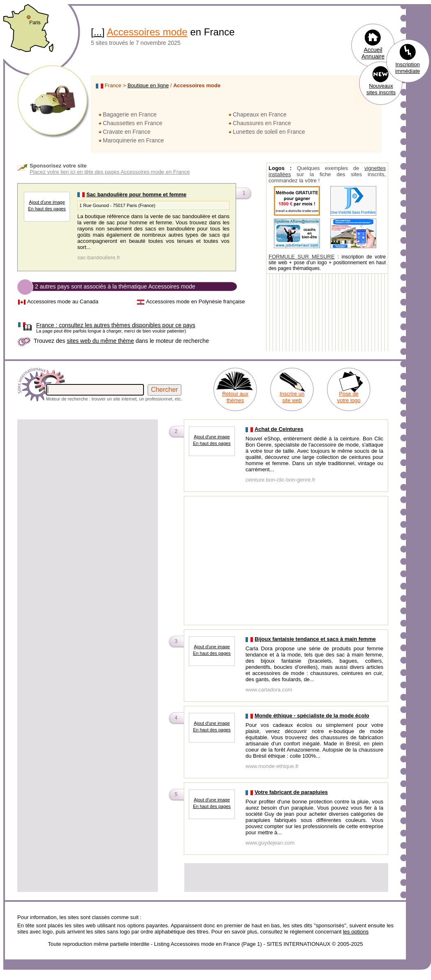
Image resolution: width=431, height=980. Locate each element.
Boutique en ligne (148, 85)
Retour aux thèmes (235, 397)
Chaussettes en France (133, 123)
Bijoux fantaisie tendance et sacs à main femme (315, 639)
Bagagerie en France (130, 114)
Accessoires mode (147, 32)
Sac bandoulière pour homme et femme (136, 194)
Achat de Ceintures (279, 429)
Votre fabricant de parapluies (291, 792)
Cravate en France (127, 132)
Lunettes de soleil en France (269, 132)
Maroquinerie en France (133, 140)
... (98, 32)
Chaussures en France (262, 123)
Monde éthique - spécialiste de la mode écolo (312, 716)
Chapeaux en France (260, 114)
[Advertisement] (88, 478)
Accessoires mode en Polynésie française (196, 301)
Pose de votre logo (349, 397)
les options (356, 932)
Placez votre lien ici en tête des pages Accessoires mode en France (110, 172)
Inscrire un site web (292, 397)
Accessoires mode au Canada (63, 301)
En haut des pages (47, 209)
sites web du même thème (100, 341)
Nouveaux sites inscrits (381, 89)
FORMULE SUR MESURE (302, 257)
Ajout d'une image (47, 202)
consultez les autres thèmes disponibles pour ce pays (116, 325)
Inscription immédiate (408, 68)
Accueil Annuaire (373, 53)
